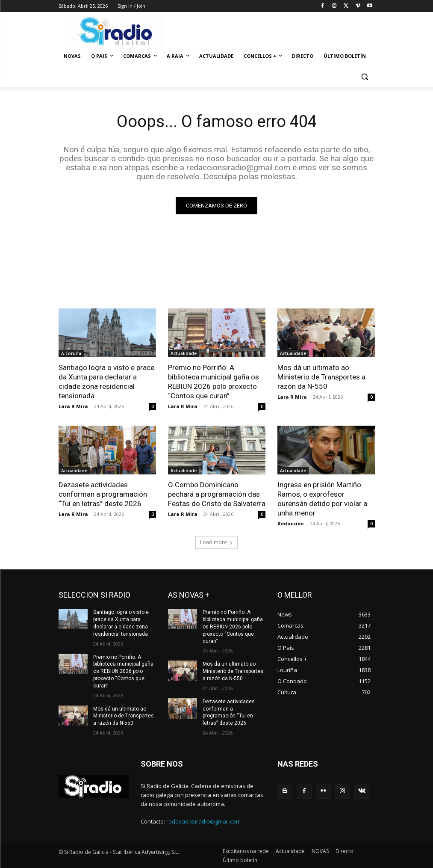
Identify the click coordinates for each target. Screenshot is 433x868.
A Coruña (71, 353)
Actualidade (184, 353)
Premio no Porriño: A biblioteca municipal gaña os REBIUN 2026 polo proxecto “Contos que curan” (214, 382)
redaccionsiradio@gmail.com (203, 821)
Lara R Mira (73, 406)
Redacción (291, 523)
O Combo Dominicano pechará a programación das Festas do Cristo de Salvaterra (217, 494)
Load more (216, 542)
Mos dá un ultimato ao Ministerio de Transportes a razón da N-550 (321, 377)
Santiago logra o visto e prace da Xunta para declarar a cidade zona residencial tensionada (106, 382)
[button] (365, 77)
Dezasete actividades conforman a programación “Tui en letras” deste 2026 (103, 494)
